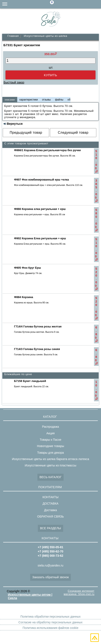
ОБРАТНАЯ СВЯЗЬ (50, 516)
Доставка (50, 510)
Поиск (63, 4)
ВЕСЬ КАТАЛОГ (51, 477)
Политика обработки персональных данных (50, 617)
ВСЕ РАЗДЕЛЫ (50, 528)
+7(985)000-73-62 (80, 4)
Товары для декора (50, 453)
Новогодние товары (51, 446)
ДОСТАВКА (50, 503)
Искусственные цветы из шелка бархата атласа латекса (50, 459)
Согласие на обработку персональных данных (50, 622)
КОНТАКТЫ (51, 497)
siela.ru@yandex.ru (71, 4)
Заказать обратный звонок (51, 577)
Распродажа (51, 427)
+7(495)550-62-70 (88, 4)
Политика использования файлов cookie (50, 628)
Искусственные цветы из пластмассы (50, 465)
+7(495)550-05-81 (97, 4)
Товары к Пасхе (51, 440)
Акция (50, 433)
